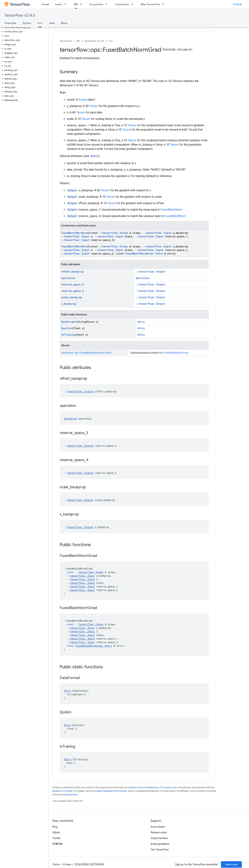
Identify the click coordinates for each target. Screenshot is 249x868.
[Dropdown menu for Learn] (66, 4)
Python (27, 23)
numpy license (70, 795)
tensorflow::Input (159, 233)
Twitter (56, 838)
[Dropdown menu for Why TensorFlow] (164, 4)
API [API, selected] (76, 4)
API (78, 41)
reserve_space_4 (72, 291)
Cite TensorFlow (160, 850)
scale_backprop (72, 297)
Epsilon (66, 328)
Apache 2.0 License (62, 791)
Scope (82, 100)
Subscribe (231, 864)
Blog (55, 827)
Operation (143, 278)
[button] (23, 27)
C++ (111, 41)
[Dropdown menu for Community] (133, 4)
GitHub (237, 4)
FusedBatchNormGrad (75, 233)
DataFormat (69, 322)
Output (72, 190)
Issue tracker (158, 827)
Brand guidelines (160, 844)
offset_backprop (72, 272)
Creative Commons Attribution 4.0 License (149, 787)
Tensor (94, 106)
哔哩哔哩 (57, 844)
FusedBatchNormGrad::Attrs (144, 254)
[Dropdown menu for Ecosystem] (107, 4)
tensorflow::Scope (115, 233)
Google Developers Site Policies (110, 791)
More (64, 23)
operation (68, 278)
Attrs (94, 156)
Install (45, 4)
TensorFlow (66, 41)
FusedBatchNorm (171, 210)
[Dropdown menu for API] (82, 4)
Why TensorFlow (150, 4)
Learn (59, 4)
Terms (56, 864)
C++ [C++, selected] (40, 23)
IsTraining (69, 335)
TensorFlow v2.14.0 (20, 15)
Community (122, 4)
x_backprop (69, 304)
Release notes (159, 832)
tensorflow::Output (152, 272)
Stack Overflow (159, 838)
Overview (10, 23)
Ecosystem (96, 4)
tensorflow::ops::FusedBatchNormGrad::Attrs (86, 353)
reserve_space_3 (72, 284)
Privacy (67, 864)
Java (52, 23)
